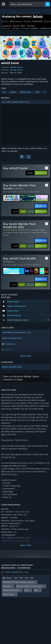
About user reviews (8, 569)
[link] (23, 213)
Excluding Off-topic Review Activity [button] (18, 584)
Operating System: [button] (11, 592)
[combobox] (27, 4)
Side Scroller (26, 94)
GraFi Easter (24, 234)
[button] (26, 104)
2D (4, 94)
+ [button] (44, 94)
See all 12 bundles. (10, 296)
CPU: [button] (27, 592)
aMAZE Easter (24, 231)
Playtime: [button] (7, 588)
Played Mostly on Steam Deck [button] (30, 588)
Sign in (4, 150)
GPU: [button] (36, 592)
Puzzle (13, 94)
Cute (37, 94)
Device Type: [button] (8, 596)
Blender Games (16, 69)
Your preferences (24, 569)
